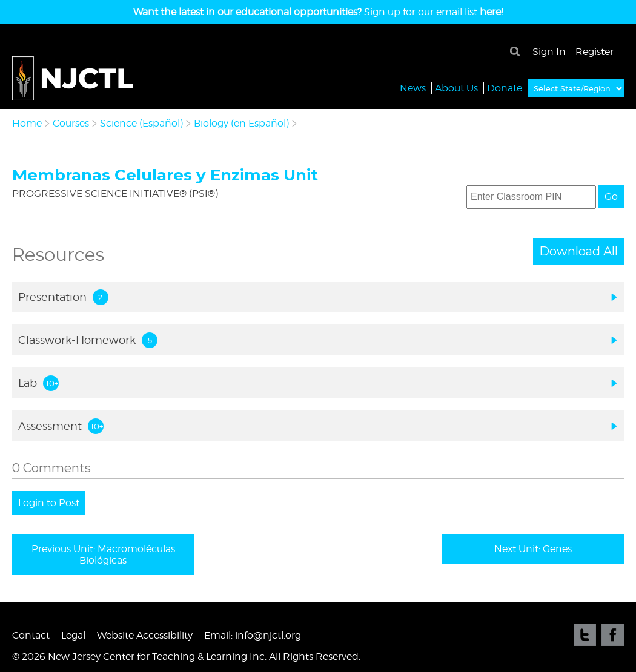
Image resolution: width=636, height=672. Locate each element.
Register (595, 52)
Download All (578, 251)
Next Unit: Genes (533, 549)
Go (611, 196)
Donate (505, 87)
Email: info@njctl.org (253, 635)
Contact (31, 635)
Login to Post (49, 503)
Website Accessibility (145, 635)
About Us (456, 87)
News (413, 87)
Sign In (549, 52)
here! (491, 12)
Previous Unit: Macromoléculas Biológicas (103, 555)
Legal (73, 635)
